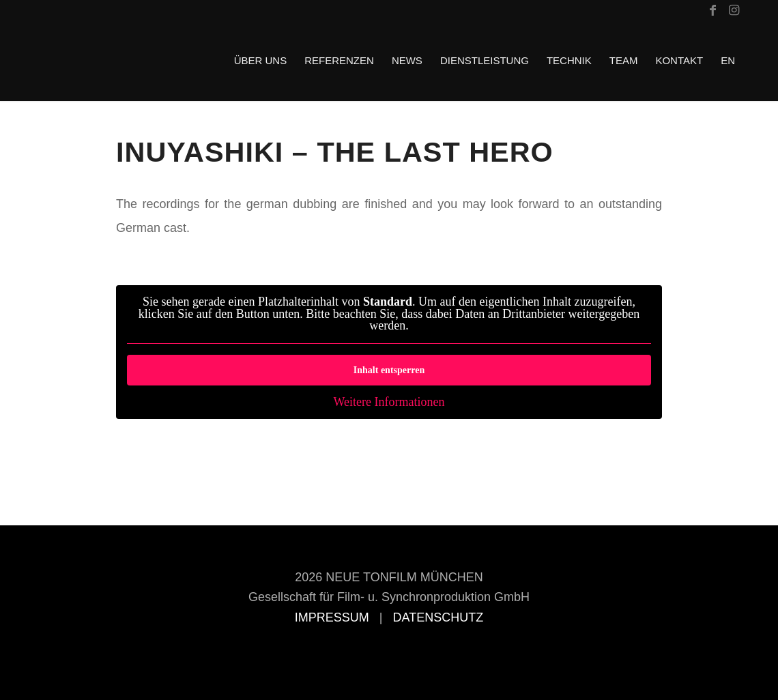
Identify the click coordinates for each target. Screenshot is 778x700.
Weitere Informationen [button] (389, 403)
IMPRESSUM (332, 617)
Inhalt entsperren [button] (389, 370)
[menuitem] (261, 61)
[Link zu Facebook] (713, 10)
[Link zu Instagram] (734, 10)
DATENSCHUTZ (438, 617)
